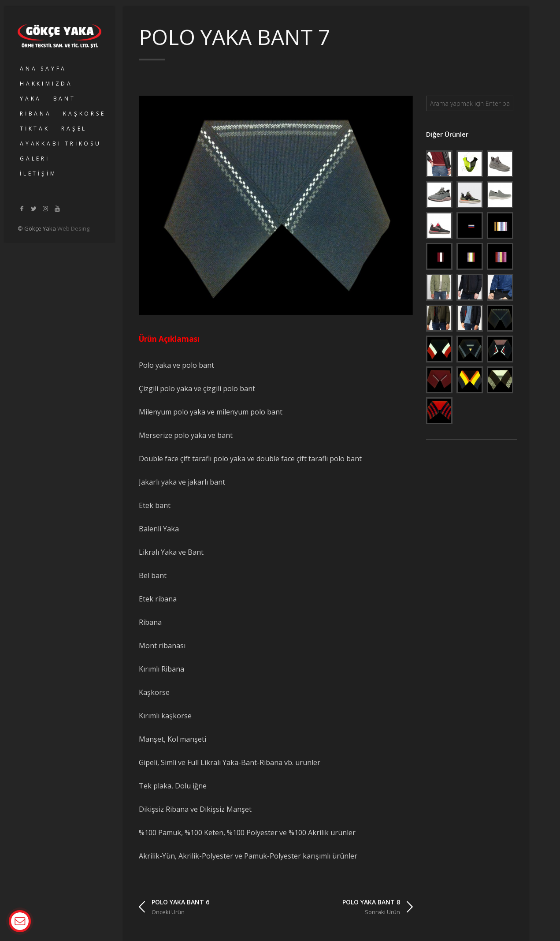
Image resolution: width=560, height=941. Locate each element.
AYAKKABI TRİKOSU (61, 144)
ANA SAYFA (43, 69)
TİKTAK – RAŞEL (53, 129)
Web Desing (73, 228)
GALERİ (35, 159)
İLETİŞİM (38, 174)
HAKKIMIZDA (46, 84)
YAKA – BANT (48, 99)
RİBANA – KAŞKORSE (63, 114)
